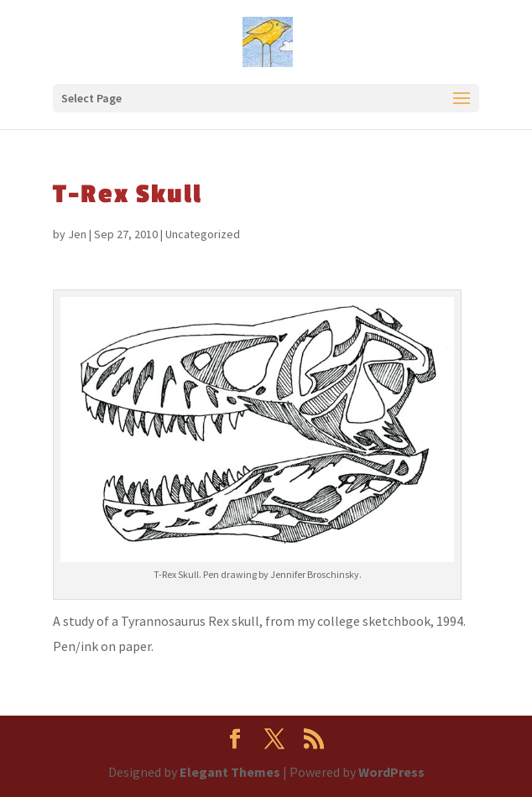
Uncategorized (203, 234)
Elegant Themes (230, 772)
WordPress (391, 772)
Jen (77, 234)
